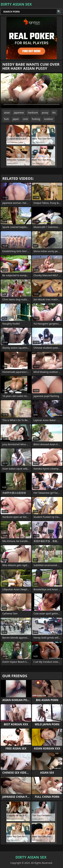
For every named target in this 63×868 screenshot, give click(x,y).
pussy (45, 113)
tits (54, 113)
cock (25, 119)
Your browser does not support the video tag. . (32, 91)
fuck (6, 119)
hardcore (33, 113)
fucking (36, 119)
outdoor (49, 119)
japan (16, 119)
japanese (19, 113)
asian (7, 113)
